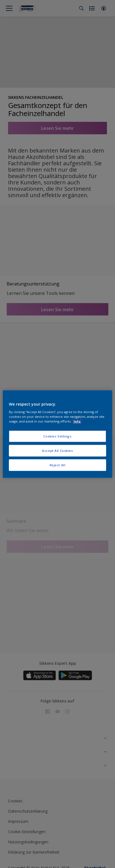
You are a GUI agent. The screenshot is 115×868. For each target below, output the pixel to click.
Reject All (58, 465)
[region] (57, 434)
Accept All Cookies (57, 451)
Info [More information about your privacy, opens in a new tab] (77, 421)
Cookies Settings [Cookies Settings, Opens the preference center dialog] (57, 436)
